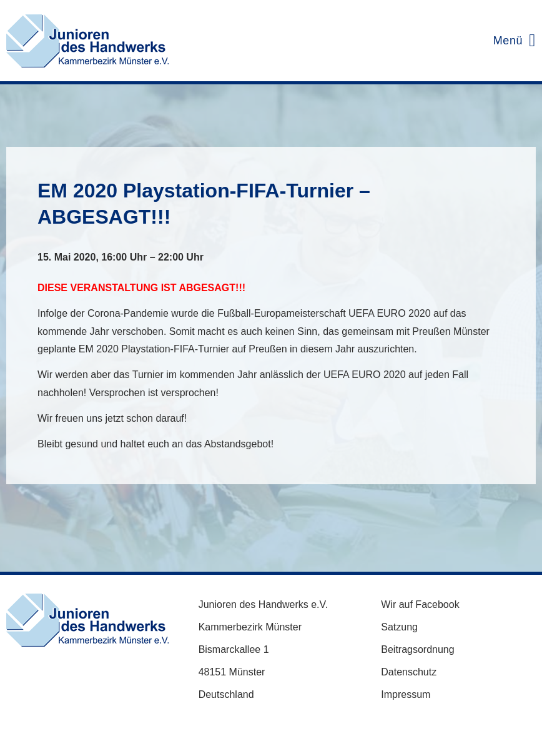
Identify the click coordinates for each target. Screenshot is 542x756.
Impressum (406, 694)
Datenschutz (409, 672)
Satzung (399, 627)
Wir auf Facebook (420, 604)
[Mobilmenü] (511, 41)
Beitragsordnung (417, 649)
